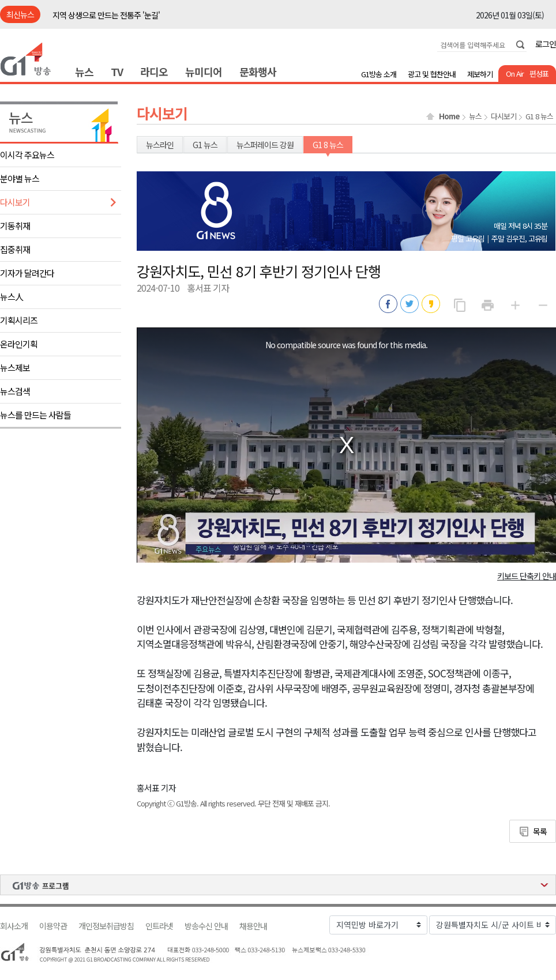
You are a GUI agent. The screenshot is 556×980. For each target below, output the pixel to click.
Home (449, 116)
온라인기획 (19, 344)
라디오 (154, 71)
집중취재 (15, 249)
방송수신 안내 (206, 926)
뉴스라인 (160, 145)
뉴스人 (12, 297)
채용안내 (253, 926)
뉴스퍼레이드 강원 (265, 145)
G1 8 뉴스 (539, 116)
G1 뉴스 (205, 145)
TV (117, 71)
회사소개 (14, 926)
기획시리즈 (19, 320)
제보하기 (480, 74)
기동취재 (15, 226)
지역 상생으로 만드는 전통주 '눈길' (106, 15)
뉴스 (84, 71)
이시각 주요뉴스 (27, 155)
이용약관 (53, 926)
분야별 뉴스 (20, 178)
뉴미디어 (204, 71)
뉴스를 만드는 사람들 (35, 415)
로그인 (546, 44)
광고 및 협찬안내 (432, 74)
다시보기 (15, 202)
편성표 (539, 73)
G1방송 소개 (379, 74)
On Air (515, 73)
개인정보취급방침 (106, 926)
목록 (540, 831)
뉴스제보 (15, 367)
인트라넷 (159, 926)
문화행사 (258, 71)
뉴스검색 (15, 391)
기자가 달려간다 (27, 273)
